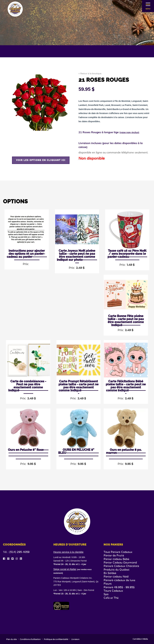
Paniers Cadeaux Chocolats (121, 566)
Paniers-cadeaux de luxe (119, 580)
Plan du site (11, 639)
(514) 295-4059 (19, 552)
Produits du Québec (117, 570)
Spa (106, 594)
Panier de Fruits (114, 555)
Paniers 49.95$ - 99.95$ (119, 587)
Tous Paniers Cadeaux (118, 552)
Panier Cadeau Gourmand (120, 562)
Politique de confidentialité (56, 639)
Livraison (75, 639)
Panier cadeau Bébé (116, 559)
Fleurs (108, 584)
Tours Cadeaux (113, 591)
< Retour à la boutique (90, 74)
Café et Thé (111, 598)
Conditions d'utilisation (30, 639)
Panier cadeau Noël (116, 577)
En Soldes (110, 573)
